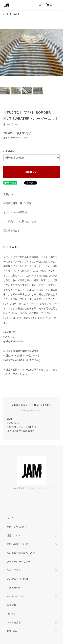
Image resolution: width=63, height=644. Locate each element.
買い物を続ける (12, 230)
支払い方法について (17, 544)
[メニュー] (58, 5)
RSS (9, 588)
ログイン (11, 614)
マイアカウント (15, 596)
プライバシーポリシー (18, 562)
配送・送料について (17, 527)
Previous (4, 53)
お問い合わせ (14, 631)
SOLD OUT (31, 172)
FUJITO (16, 14)
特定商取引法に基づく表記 (17, 203)
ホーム (6, 14)
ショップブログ (15, 570)
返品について (10, 194)
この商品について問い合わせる (20, 221)
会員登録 (11, 605)
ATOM (17, 588)
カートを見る (14, 622)
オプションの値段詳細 (15, 212)
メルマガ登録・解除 (17, 579)
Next (59, 53)
